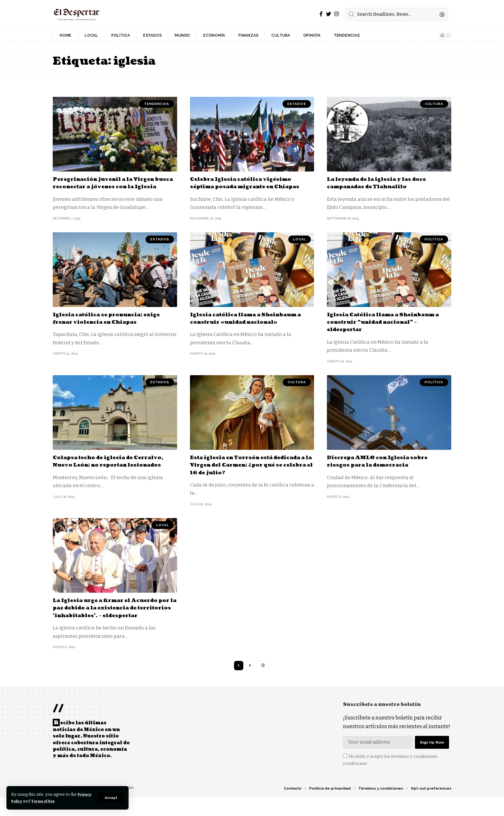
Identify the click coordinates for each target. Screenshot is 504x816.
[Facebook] (321, 14)
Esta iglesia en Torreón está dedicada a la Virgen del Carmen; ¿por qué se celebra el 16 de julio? (248, 472)
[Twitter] (328, 14)
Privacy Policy (27, 801)
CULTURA (434, 104)
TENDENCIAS (157, 104)
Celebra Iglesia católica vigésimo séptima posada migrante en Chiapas (248, 187)
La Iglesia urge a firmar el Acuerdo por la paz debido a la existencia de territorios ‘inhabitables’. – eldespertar (113, 619)
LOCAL (300, 247)
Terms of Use (65, 801)
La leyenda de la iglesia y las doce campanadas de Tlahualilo (384, 183)
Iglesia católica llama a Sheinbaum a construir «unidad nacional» (252, 326)
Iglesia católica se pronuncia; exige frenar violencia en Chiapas (114, 326)
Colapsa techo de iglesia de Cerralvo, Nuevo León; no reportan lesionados (112, 472)
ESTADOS (297, 104)
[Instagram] (337, 14)
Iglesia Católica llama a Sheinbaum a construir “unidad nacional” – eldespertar (383, 329)
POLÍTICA (434, 247)
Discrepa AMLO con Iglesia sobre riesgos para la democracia (384, 468)
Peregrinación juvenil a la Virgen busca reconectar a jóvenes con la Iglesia (111, 187)
